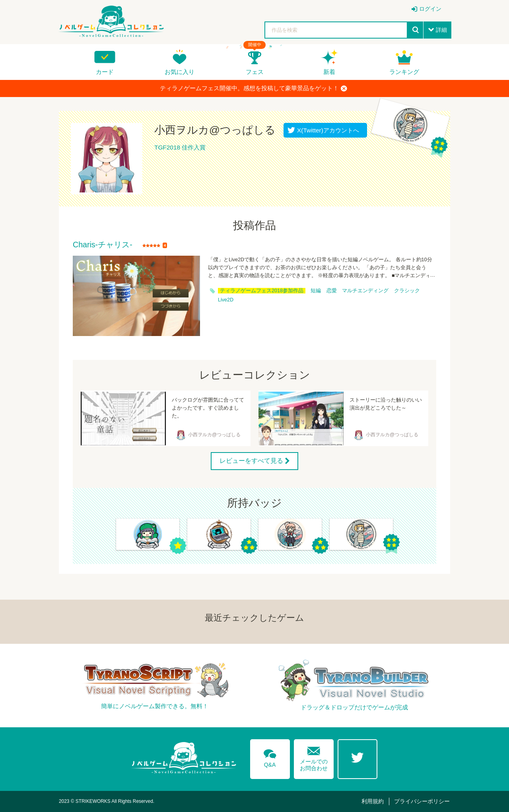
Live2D (226, 300)
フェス (255, 72)
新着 (329, 72)
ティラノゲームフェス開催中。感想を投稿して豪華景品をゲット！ (254, 88)
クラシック (407, 291)
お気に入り (180, 72)
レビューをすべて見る (251, 460)
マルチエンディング (365, 291)
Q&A (270, 757)
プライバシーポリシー (422, 801)
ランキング (404, 72)
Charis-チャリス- (103, 245)
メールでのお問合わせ (314, 757)
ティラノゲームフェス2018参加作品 (262, 291)
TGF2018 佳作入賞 (180, 147)
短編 (316, 291)
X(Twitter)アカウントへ (326, 130)
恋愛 (332, 291)
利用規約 (373, 801)
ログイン (430, 9)
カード (105, 72)
